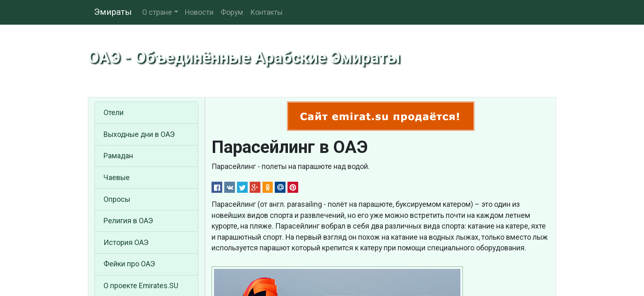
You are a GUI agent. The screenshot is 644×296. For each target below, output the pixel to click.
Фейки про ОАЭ (129, 264)
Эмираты (113, 12)
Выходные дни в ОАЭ (139, 134)
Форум (232, 12)
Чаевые (117, 178)
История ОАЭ (126, 243)
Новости (199, 12)
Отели (114, 113)
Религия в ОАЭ (128, 221)
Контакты (266, 12)
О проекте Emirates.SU (141, 286)
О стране (157, 12)
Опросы (117, 199)
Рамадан (118, 156)
